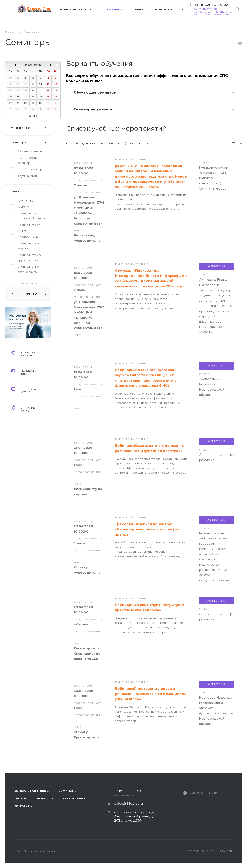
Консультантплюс (31, 791)
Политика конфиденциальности (210, 851)
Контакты (23, 806)
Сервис (21, 798)
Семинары (68, 791)
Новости (45, 798)
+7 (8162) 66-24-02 (211, 5)
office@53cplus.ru (128, 804)
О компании (74, 798)
